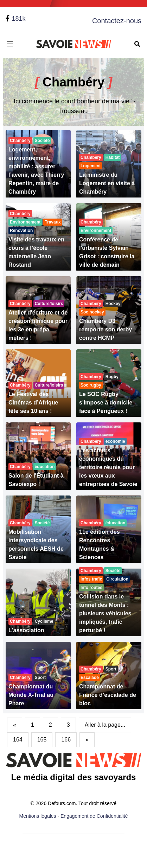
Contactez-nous (117, 21)
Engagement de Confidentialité (94, 816)
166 (66, 740)
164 (18, 740)
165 (42, 740)
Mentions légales (38, 816)
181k (18, 19)
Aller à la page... (105, 725)
